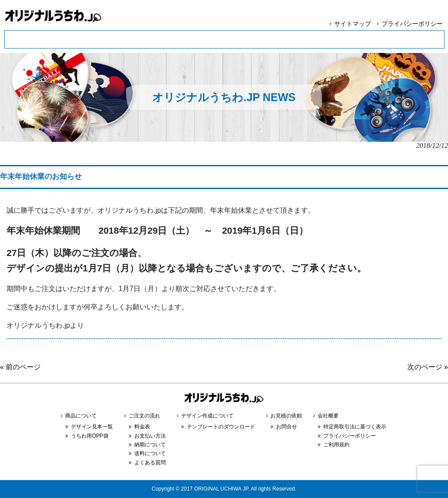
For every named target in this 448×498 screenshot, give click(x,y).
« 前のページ (20, 367)
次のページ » (428, 367)
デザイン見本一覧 (92, 427)
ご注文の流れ (144, 416)
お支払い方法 (150, 436)
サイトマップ (353, 24)
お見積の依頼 (286, 416)
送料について (150, 453)
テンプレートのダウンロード (221, 427)
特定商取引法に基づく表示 (355, 427)
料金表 (142, 427)
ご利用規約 (336, 445)
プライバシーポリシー (412, 24)
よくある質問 (150, 463)
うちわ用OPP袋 (89, 436)
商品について (81, 416)
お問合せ (287, 427)
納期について (150, 445)
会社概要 (328, 416)
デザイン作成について (207, 416)
